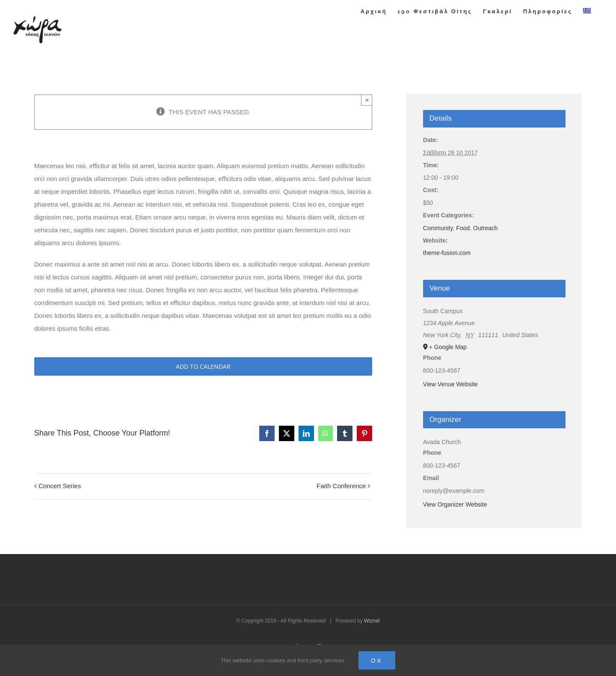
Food (463, 228)
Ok (377, 660)
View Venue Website (450, 384)
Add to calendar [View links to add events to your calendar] (203, 366)
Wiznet (372, 621)
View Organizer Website (455, 504)
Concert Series (60, 486)
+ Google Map (448, 347)
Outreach (486, 228)
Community (438, 228)
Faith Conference (341, 486)
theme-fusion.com (447, 253)
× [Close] (367, 100)
